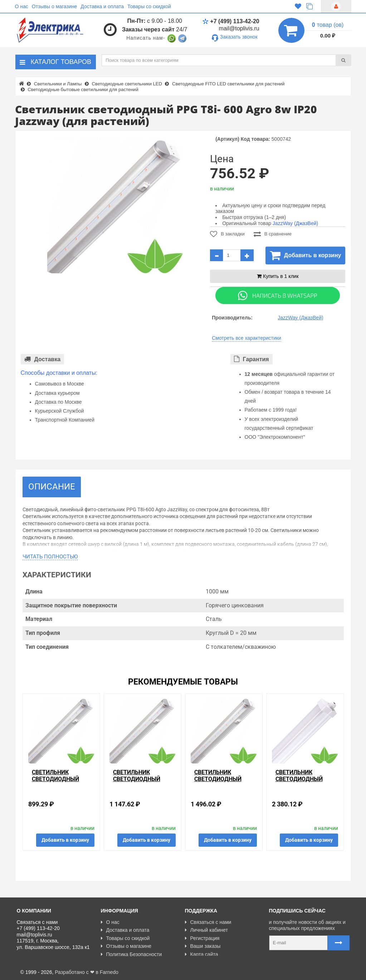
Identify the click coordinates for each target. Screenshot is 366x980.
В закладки (227, 234)
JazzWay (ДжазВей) (295, 223)
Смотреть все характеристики (247, 338)
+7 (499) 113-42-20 (231, 21)
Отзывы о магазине (54, 6)
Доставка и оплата (102, 6)
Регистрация (202, 938)
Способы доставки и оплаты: (59, 373)
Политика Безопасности (131, 954)
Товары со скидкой (149, 6)
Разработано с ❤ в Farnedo (87, 971)
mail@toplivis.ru (239, 28)
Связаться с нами (208, 922)
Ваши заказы (203, 946)
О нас (22, 6)
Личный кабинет (206, 930)
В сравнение (273, 234)
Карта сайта (202, 954)
